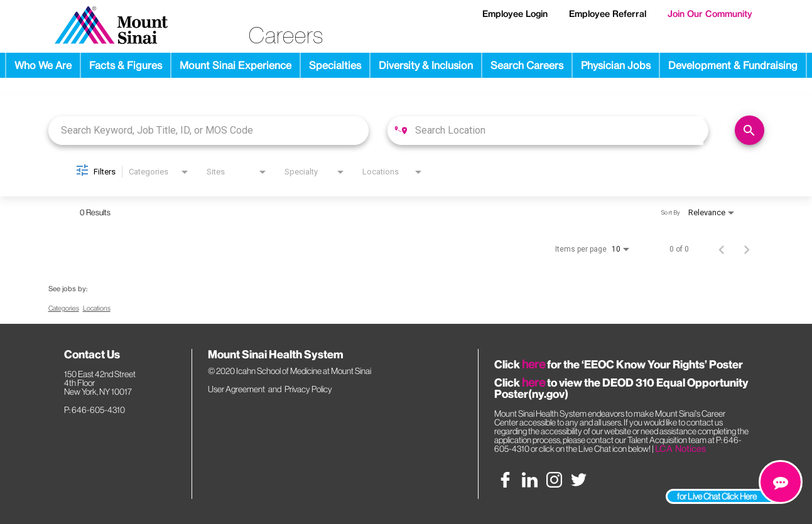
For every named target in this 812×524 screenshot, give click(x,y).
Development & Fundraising (733, 65)
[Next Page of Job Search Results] (747, 249)
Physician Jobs (616, 65)
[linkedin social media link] (530, 480)
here (533, 364)
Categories (64, 308)
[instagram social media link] (554, 480)
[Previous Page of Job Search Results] (722, 249)
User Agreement (236, 389)
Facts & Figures (126, 65)
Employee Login (515, 14)
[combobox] (209, 130)
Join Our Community (710, 14)
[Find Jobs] (750, 130)
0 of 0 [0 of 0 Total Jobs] (679, 249)
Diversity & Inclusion (426, 65)
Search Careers (527, 65)
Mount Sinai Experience (235, 65)
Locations (97, 308)
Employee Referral (608, 14)
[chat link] (781, 482)
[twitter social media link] (579, 480)
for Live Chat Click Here (717, 496)
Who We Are (43, 65)
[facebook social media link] (505, 480)
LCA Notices (680, 448)
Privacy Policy (308, 389)
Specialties (335, 65)
